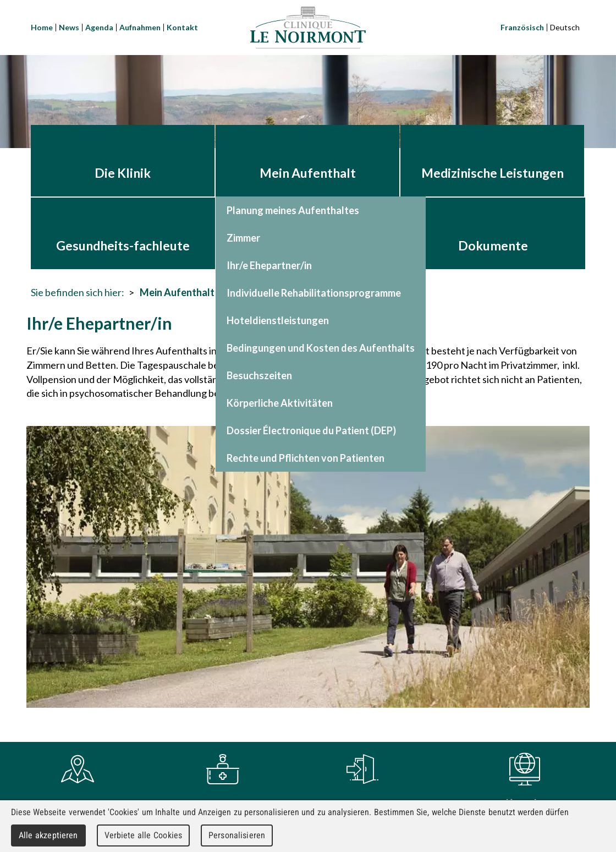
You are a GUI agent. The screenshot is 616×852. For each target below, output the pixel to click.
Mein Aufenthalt (177, 292)
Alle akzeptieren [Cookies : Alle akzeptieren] (48, 835)
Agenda (99, 27)
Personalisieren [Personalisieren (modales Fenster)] (237, 835)
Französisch (522, 27)
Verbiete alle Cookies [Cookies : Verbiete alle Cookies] (144, 835)
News (69, 27)
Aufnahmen (140, 27)
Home (42, 27)
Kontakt (182, 27)
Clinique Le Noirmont (308, 28)
